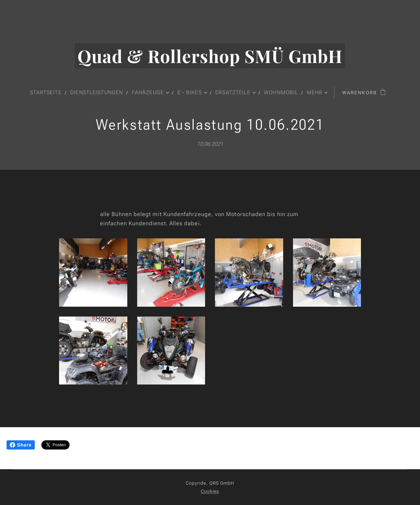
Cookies (210, 491)
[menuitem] (46, 93)
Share (21, 445)
